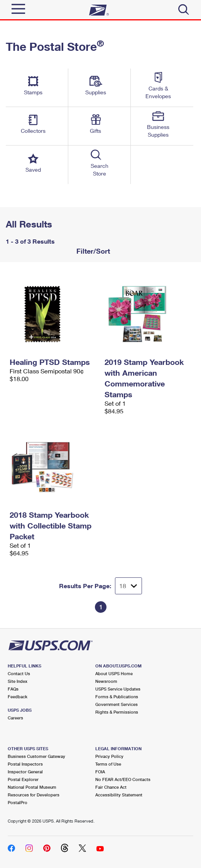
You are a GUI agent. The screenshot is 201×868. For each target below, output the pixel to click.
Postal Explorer (23, 779)
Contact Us (19, 673)
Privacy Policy (109, 756)
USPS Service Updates (118, 689)
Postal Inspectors (25, 764)
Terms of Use (108, 764)
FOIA (100, 772)
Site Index (18, 681)
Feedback (18, 697)
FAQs (13, 689)
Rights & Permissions (117, 712)
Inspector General (25, 772)
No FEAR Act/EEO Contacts (123, 779)
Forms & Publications (117, 697)
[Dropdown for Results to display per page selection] (128, 586)
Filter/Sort (92, 251)
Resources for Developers (34, 795)
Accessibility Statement (119, 795)
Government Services (117, 704)
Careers (15, 718)
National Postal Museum (32, 787)
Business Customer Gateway (36, 756)
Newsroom (106, 681)
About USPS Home (114, 673)
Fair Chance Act (111, 787)
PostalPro (18, 802)
